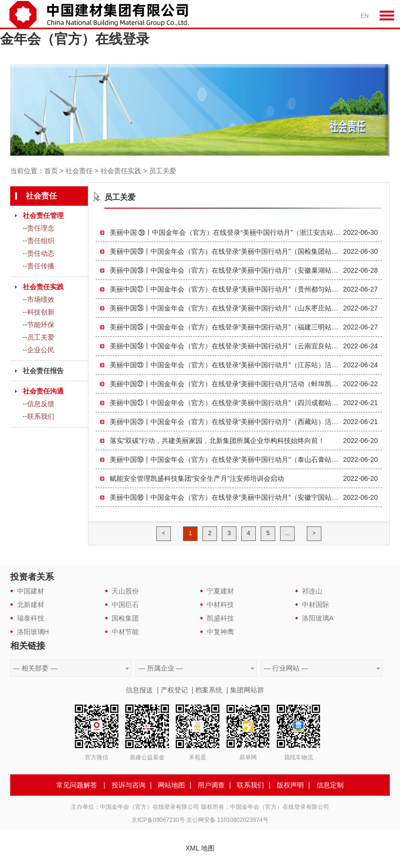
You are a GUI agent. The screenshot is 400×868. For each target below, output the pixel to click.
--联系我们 (39, 416)
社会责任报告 (43, 371)
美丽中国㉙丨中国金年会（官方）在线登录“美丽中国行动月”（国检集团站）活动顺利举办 (226, 251)
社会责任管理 (43, 215)
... (287, 533)
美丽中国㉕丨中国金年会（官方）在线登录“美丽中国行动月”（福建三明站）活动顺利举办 (226, 327)
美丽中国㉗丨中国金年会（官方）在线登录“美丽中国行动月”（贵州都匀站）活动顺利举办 (226, 289)
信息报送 (139, 690)
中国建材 (31, 591)
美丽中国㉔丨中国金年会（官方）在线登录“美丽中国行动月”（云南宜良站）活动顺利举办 (226, 346)
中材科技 (220, 605)
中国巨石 (125, 605)
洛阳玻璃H (33, 632)
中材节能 (125, 632)
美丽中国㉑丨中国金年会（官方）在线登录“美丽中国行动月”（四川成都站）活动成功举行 (226, 403)
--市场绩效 (39, 299)
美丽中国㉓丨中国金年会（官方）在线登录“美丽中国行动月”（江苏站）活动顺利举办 (226, 365)
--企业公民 (39, 350)
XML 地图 (200, 848)
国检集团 (125, 618)
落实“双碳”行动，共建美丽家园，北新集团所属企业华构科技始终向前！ (217, 441)
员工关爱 (163, 171)
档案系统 (209, 690)
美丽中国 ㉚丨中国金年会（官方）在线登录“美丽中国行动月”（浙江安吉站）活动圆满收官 (226, 232)
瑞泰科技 (31, 618)
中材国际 (316, 605)
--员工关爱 (39, 337)
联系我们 (250, 785)
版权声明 (290, 785)
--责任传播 (39, 266)
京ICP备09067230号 (158, 820)
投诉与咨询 (129, 785)
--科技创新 (39, 312)
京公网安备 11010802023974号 (227, 820)
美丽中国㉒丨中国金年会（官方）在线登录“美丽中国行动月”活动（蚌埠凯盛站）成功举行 (226, 384)
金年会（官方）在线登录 (75, 39)
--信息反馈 (39, 404)
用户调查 (211, 785)
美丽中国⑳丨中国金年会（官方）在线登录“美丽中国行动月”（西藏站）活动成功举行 (226, 422)
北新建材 (31, 605)
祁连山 (312, 591)
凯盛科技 (220, 618)
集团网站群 (247, 690)
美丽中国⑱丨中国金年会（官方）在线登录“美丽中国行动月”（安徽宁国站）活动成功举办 (226, 497)
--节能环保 (39, 325)
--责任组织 (39, 241)
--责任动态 (39, 253)
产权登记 (174, 690)
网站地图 (171, 785)
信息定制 (330, 785)
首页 (51, 171)
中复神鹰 (220, 632)
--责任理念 (39, 228)
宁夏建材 (220, 591)
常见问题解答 (77, 785)
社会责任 (79, 171)
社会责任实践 (121, 171)
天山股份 (125, 591)
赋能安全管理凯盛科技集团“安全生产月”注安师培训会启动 (197, 478)
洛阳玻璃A (318, 618)
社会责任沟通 (43, 391)
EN (365, 16)
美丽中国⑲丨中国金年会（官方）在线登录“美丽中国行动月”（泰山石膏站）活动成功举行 (226, 459)
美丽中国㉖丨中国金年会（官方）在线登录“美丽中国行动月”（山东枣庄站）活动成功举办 (226, 308)
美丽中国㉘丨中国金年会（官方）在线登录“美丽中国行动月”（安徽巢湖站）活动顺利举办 (226, 270)
